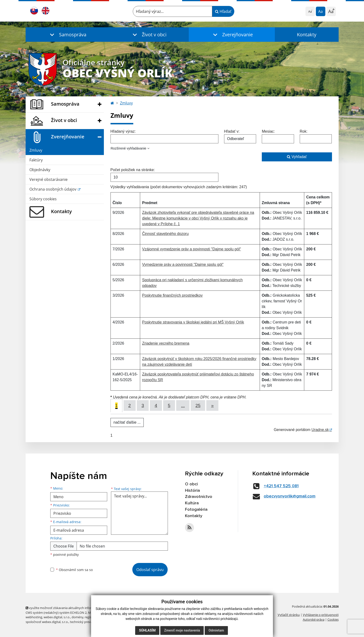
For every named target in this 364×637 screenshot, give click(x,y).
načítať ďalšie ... (127, 422)
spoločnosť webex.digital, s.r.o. (47, 622)
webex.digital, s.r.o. (57, 617)
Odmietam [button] (216, 630)
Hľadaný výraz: (123, 131)
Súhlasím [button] (147, 630)
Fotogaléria (196, 510)
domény (77, 617)
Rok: (304, 131)
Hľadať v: (232, 131)
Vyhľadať (297, 157)
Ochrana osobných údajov (53, 189)
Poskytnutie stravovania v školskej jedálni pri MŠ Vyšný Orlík (193, 322)
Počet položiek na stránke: (133, 170)
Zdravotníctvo (199, 497)
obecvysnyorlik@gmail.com (290, 496)
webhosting (34, 617)
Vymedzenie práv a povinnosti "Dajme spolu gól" (183, 265)
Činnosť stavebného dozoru (165, 234)
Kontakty (307, 35)
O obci (191, 484)
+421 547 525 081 (281, 486)
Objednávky (40, 170)
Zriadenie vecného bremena (166, 343)
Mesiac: (268, 131)
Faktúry (36, 160)
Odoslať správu (150, 570)
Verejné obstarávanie (48, 179)
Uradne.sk (320, 430)
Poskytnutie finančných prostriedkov (172, 295)
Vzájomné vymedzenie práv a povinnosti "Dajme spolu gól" (191, 249)
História (192, 491)
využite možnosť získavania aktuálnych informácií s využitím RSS (73, 608)
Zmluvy (36, 150)
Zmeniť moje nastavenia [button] (182, 630)
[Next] (212, 405)
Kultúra (192, 503)
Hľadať (223, 11)
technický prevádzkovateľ (88, 622)
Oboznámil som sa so (74, 570)
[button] (67, 35)
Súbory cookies (43, 199)
